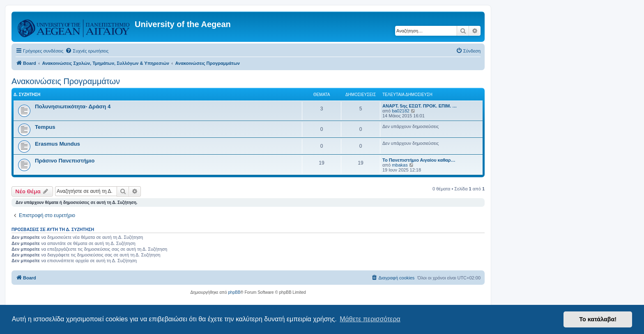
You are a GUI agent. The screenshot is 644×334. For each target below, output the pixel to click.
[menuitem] (87, 51)
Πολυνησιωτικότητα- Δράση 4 (73, 106)
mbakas (400, 165)
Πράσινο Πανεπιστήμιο (65, 161)
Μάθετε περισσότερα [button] (370, 319)
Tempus (45, 127)
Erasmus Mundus (57, 144)
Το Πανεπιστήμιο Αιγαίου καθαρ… (419, 160)
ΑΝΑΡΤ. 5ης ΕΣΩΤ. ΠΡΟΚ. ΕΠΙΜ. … (420, 106)
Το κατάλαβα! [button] (598, 319)
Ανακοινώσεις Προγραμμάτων (66, 81)
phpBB (234, 292)
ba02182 (401, 111)
